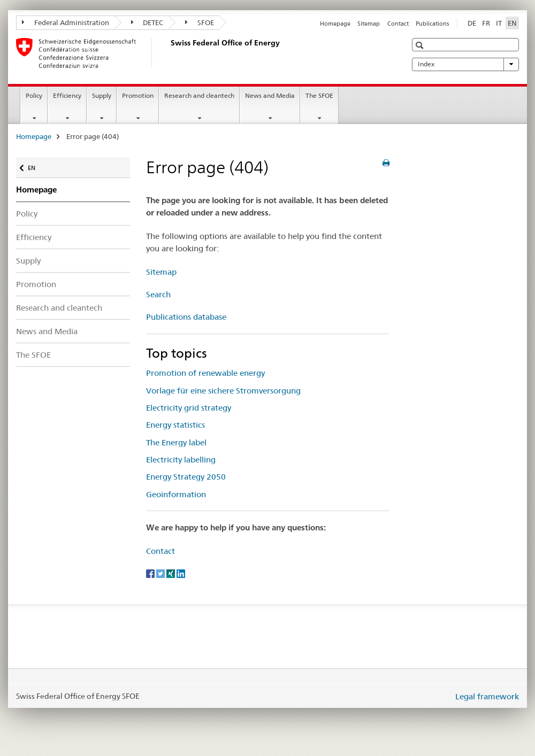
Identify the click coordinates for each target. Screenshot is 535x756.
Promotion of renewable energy (205, 373)
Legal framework (487, 696)
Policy (34, 95)
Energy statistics (175, 425)
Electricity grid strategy (189, 408)
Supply (102, 95)
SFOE (200, 22)
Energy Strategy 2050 (186, 477)
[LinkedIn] (181, 573)
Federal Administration (66, 22)
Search (158, 294)
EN (37, 165)
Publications (432, 24)
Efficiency (67, 95)
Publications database (186, 317)
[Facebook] (151, 573)
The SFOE (319, 95)
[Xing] (171, 573)
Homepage (335, 24)
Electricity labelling (181, 460)
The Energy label (176, 442)
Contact (398, 24)
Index (465, 64)
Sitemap (369, 24)
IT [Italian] (499, 23)
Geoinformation (176, 494)
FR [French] (486, 23)
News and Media (270, 95)
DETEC (147, 22)
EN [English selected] (512, 23)
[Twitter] (161, 573)
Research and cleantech (199, 95)
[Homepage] (169, 53)
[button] (421, 45)
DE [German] (472, 23)
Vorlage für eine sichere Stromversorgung (223, 391)
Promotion (138, 95)
